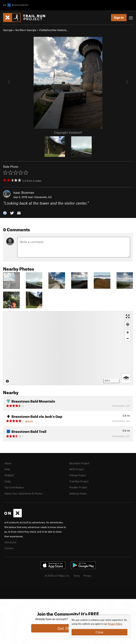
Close (99, 632)
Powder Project (78, 487)
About (8, 463)
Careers (9, 548)
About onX (10, 542)
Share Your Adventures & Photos (23, 493)
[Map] (68, 348)
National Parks (78, 493)
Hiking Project (78, 475)
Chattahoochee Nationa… (54, 30)
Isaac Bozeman (24, 192)
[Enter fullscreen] (128, 316)
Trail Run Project (79, 481)
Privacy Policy (115, 624)
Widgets (9, 475)
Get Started (68, 628)
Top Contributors (14, 487)
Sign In (119, 17)
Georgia (8, 30)
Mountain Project (79, 463)
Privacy (87, 576)
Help (7, 469)
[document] (99, 627)
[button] (5, 213)
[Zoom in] (128, 332)
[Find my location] (128, 324)
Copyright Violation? (68, 132)
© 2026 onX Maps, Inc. (57, 576)
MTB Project (77, 469)
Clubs (8, 481)
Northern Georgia (26, 30)
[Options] (126, 378)
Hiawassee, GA (43, 197)
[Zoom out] (128, 338)
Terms (77, 576)
